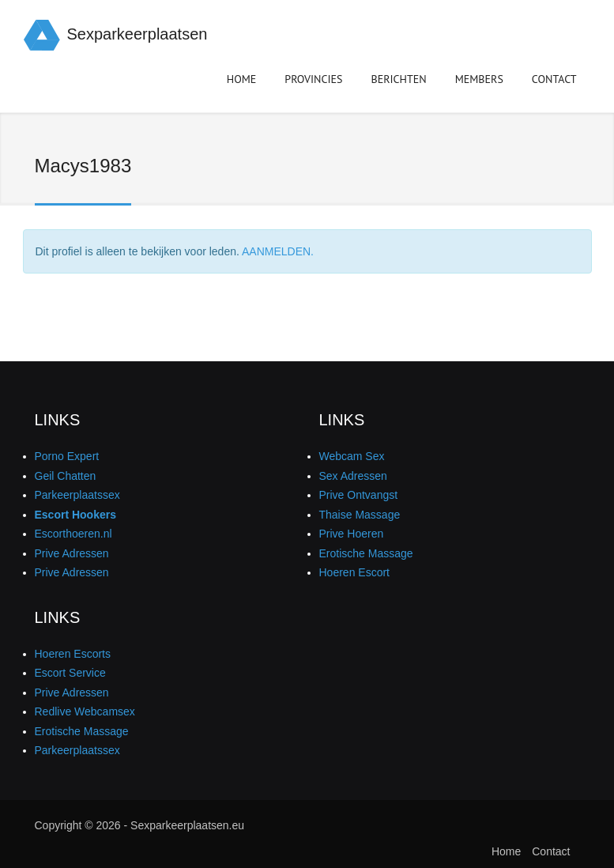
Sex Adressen (353, 476)
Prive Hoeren (352, 534)
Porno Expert (67, 456)
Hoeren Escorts (73, 654)
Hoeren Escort (354, 572)
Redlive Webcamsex (85, 711)
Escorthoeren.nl (73, 534)
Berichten (399, 82)
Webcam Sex (352, 456)
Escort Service (70, 673)
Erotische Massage (366, 553)
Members (479, 82)
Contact (554, 79)
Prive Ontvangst (359, 495)
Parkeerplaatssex (77, 495)
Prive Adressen (72, 553)
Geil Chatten (66, 476)
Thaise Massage (360, 515)
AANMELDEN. (278, 251)
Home (242, 79)
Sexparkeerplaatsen (137, 34)
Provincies (313, 82)
